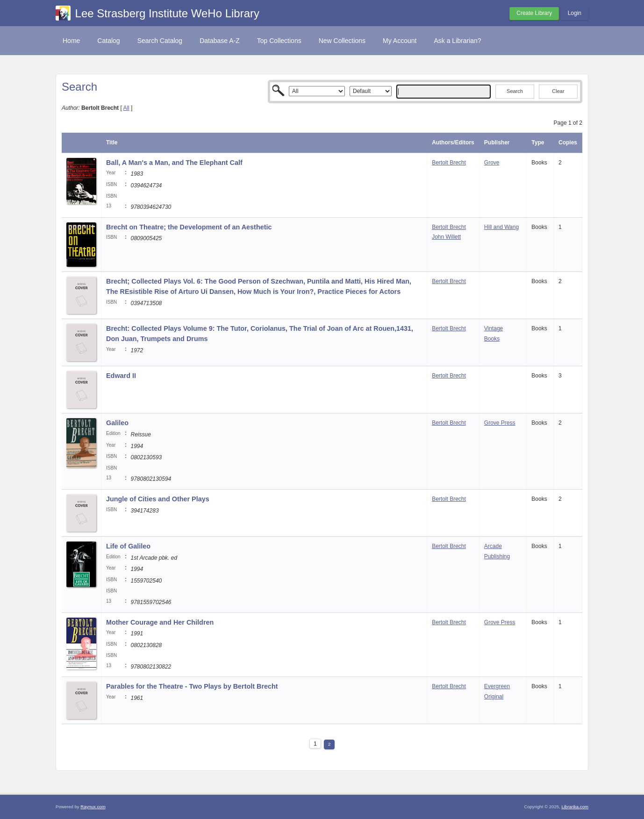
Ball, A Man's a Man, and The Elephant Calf (174, 163)
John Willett (446, 237)
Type (538, 142)
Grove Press (500, 423)
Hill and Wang (501, 227)
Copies (568, 142)
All (126, 108)
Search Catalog (160, 41)
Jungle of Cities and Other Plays (158, 499)
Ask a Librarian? (457, 41)
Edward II (121, 376)
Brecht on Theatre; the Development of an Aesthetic (189, 227)
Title (112, 142)
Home (71, 41)
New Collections (342, 41)
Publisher (497, 142)
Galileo (117, 423)
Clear (558, 91)
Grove (492, 163)
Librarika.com (575, 807)
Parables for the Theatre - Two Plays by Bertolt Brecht (192, 686)
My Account (400, 41)
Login (575, 13)
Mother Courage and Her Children (160, 622)
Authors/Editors (453, 142)
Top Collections (279, 41)
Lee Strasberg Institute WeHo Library (167, 13)
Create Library (534, 13)
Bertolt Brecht (449, 163)
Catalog (108, 41)
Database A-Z (220, 41)
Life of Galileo (128, 546)
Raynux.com (93, 807)
